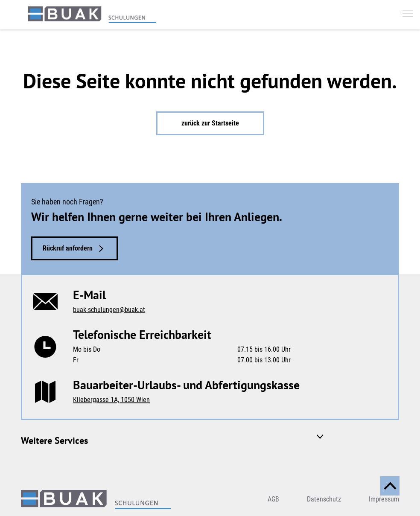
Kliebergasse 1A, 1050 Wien (111, 400)
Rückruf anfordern (68, 248)
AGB (273, 499)
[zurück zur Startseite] (92, 15)
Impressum (384, 499)
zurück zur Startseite (210, 123)
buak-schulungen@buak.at (109, 310)
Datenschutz (324, 499)
